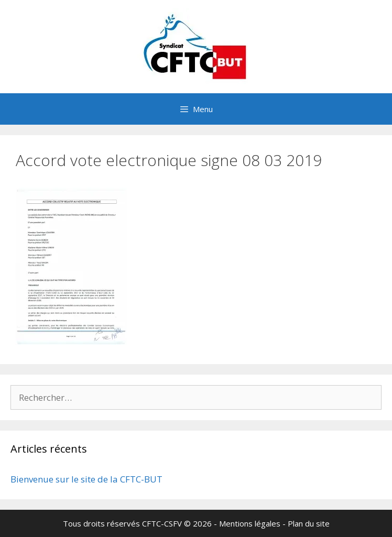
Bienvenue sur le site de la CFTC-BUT (86, 479)
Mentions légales (250, 523)
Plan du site (309, 523)
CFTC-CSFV (162, 523)
